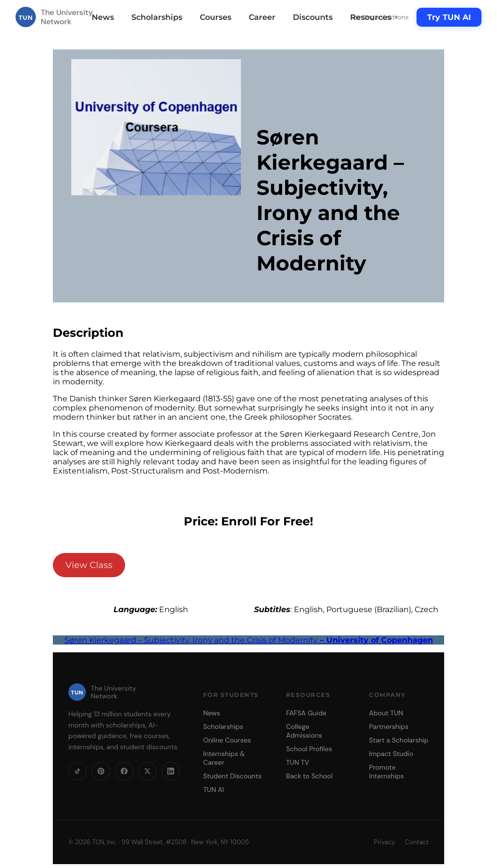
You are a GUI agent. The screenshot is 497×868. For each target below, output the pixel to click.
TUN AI (214, 789)
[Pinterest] (101, 771)
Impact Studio (391, 754)
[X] (147, 771)
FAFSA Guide (306, 713)
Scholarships (157, 17)
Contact (417, 842)
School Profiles (309, 749)
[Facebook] (124, 771)
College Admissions (304, 731)
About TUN (386, 713)
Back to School (309, 776)
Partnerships (389, 726)
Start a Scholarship (399, 740)
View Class (89, 565)
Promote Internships (386, 772)
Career (262, 17)
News (103, 17)
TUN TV (298, 762)
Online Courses (227, 740)
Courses (216, 17)
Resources (374, 17)
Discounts (313, 17)
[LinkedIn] (171, 771)
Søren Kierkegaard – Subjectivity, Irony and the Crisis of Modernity (249, 640)
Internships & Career (224, 758)
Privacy (385, 842)
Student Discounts (232, 776)
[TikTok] (78, 771)
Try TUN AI (449, 17)
